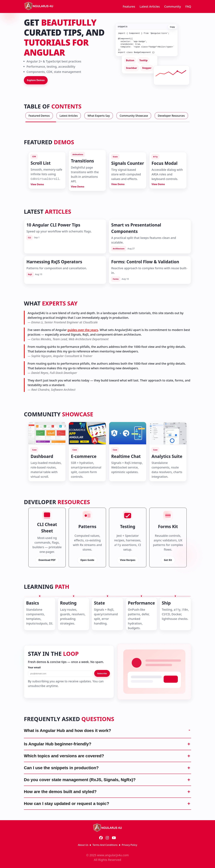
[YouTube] (114, 838)
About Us (83, 845)
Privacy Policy (129, 845)
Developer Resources (171, 116)
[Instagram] (107, 838)
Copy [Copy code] (172, 26)
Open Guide (87, 560)
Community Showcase (134, 116)
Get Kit (168, 560)
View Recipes (128, 560)
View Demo (37, 184)
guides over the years (83, 330)
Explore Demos (36, 80)
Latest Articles (150, 6)
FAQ (188, 6)
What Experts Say (99, 116)
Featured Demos (39, 116)
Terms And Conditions (105, 845)
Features (129, 6)
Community (173, 6)
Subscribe (102, 673)
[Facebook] (101, 838)
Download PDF (47, 560)
